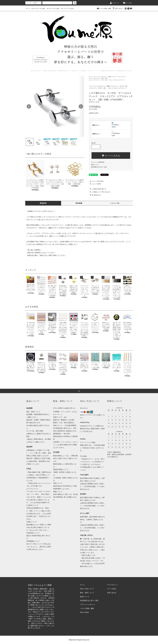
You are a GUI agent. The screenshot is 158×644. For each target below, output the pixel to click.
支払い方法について (87, 589)
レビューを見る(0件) (96, 181)
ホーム (28, 8)
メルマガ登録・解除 (104, 8)
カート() (127, 3)
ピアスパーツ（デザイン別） (101, 78)
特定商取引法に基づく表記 (99, 167)
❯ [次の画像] (81, 106)
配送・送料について (87, 593)
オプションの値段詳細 (98, 162)
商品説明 (43, 203)
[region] (55, 106)
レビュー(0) (115, 203)
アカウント (114, 3)
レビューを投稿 (95, 184)
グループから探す (53, 9)
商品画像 (79, 203)
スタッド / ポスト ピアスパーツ (117, 80)
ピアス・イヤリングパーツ (119, 77)
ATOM (87, 612)
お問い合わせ (117, 8)
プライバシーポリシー (88, 604)
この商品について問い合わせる (99, 192)
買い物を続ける (95, 195)
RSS (82, 612)
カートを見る (112, 589)
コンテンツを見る (67, 9)
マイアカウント (112, 585)
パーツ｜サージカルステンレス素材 (102, 77)
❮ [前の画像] (29, 106)
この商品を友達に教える (97, 189)
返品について (95, 165)
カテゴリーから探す (38, 9)
